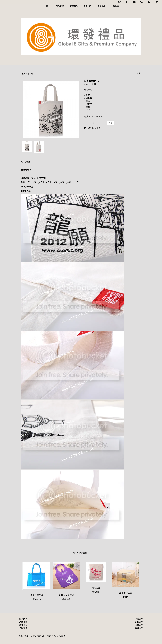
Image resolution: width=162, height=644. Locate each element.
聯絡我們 (60, 6)
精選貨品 (139, 625)
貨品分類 (88, 6)
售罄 (111, 123)
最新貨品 (139, 622)
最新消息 (23, 625)
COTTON (90, 110)
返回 (138, 73)
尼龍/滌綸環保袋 (66, 595)
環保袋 (89, 98)
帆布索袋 (96, 588)
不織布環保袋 (37, 595)
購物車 (116, 6)
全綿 (88, 107)
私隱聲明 (23, 628)
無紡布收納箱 (126, 593)
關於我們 (23, 619)
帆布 (88, 95)
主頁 (46, 6)
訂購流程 (23, 622)
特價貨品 (74, 6)
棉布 (88, 101)
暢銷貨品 (139, 628)
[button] (119, 2)
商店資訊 (102, 6)
